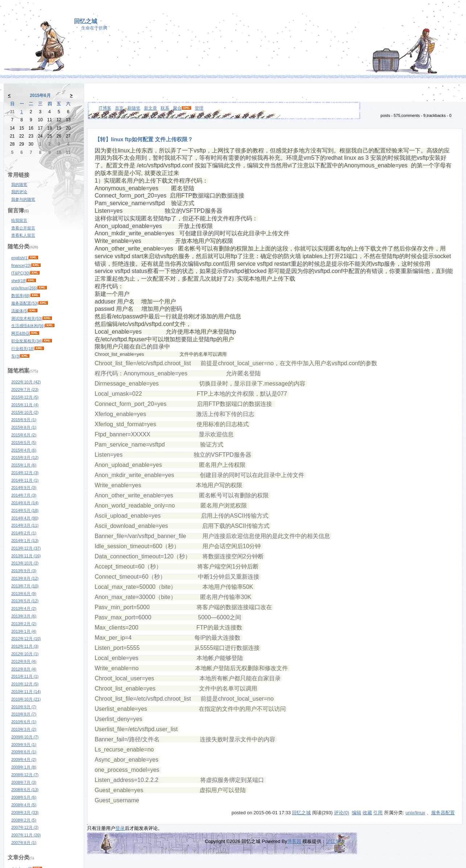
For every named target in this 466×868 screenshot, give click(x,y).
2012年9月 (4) (24, 661)
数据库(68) (21, 296)
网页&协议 (20, 333)
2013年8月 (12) (25, 578)
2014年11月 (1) (25, 480)
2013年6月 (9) (24, 594)
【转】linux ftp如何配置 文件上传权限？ (144, 139)
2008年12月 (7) (25, 775)
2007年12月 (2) (25, 827)
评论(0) (342, 813)
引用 (378, 813)
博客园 (294, 841)
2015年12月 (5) (25, 397)
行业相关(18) (23, 349)
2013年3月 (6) (24, 616)
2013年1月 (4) (24, 631)
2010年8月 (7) (24, 714)
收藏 (367, 813)
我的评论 (19, 192)
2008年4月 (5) (24, 805)
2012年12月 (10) (26, 639)
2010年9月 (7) (24, 707)
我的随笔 (19, 184)
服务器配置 (443, 813)
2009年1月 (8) (24, 767)
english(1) (20, 258)
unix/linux (415, 813)
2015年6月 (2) (24, 435)
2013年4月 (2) (24, 608)
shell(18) (19, 281)
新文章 (150, 108)
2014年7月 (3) (24, 495)
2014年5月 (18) (25, 510)
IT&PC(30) (21, 273)
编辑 (356, 813)
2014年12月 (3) (25, 473)
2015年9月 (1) (24, 420)
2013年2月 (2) (24, 624)
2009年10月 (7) (25, 737)
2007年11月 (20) (26, 835)
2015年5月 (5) (24, 443)
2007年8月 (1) (24, 843)
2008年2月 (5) (24, 820)
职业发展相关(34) (27, 341)
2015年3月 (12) (25, 457)
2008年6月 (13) (25, 790)
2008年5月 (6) (24, 797)
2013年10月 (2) (25, 563)
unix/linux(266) (24, 288)
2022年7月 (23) (25, 390)
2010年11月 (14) (26, 692)
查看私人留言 (23, 235)
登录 (120, 828)
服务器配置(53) (25, 303)
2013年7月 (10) (25, 586)
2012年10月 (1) (25, 654)
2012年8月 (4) (24, 669)
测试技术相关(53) (27, 318)
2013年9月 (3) (24, 571)
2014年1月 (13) (25, 541)
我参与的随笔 (23, 199)
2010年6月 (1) (24, 722)
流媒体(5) (20, 311)
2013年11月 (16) (26, 556)
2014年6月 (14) (25, 503)
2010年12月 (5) (25, 684)
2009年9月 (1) (24, 745)
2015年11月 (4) (25, 405)
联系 (165, 108)
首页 (119, 108)
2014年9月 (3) (24, 488)
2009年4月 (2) (24, 759)
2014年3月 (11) (25, 525)
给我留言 (19, 220)
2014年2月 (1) (24, 533)
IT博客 (105, 108)
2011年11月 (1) (25, 676)
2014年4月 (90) (25, 518)
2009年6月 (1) (24, 752)
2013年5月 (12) (25, 601)
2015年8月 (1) (24, 427)
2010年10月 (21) (26, 699)
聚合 (177, 108)
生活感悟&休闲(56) (28, 326)
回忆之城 (86, 21)
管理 (199, 108)
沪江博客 (335, 841)
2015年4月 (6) (24, 450)
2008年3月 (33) (25, 812)
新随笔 (134, 108)
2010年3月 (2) (24, 729)
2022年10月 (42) (26, 382)
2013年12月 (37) (26, 548)
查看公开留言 (23, 228)
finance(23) (21, 265)
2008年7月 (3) (24, 782)
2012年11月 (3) (25, 646)
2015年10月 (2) (25, 412)
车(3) (16, 356)
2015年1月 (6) (24, 465)
